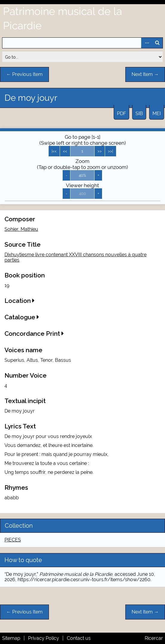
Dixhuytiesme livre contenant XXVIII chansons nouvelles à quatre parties (75, 257)
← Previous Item (24, 74)
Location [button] (20, 301)
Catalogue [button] (22, 317)
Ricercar (154, 638)
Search (157, 43)
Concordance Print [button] (34, 334)
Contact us (79, 638)
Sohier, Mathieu (21, 229)
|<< (54, 151)
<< (65, 151)
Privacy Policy (44, 638)
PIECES (13, 540)
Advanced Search (147, 43)
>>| (111, 151)
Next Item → (145, 74)
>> (100, 151)
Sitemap (11, 638)
